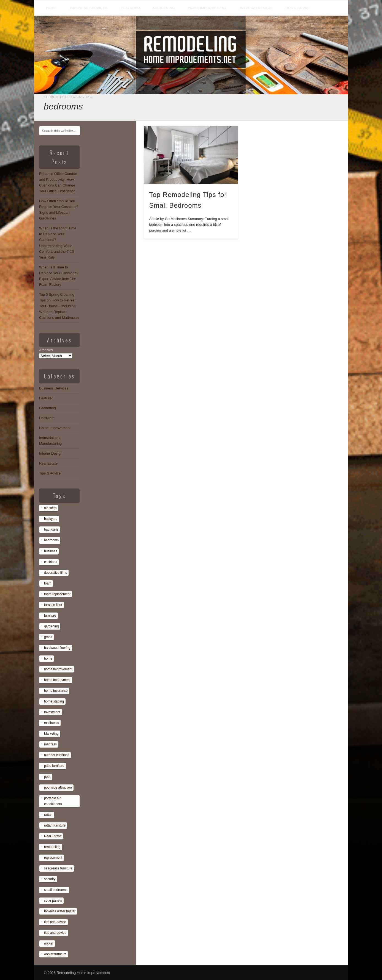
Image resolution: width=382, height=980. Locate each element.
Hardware (47, 418)
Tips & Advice (298, 8)
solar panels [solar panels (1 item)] (53, 901)
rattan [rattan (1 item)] (48, 815)
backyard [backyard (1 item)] (51, 519)
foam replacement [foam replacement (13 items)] (57, 594)
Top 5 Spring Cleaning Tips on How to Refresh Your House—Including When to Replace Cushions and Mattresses (59, 306)
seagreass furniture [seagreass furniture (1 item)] (58, 868)
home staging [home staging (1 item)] (54, 701)
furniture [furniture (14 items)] (50, 616)
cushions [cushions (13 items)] (51, 562)
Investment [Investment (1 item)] (52, 712)
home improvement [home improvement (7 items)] (58, 669)
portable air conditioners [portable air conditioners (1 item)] (53, 801)
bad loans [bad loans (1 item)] (51, 529)
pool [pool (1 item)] (47, 777)
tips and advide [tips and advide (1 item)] (55, 933)
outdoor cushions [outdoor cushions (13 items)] (57, 755)
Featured (130, 8)
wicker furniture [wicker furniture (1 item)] (55, 954)
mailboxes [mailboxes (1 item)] (52, 723)
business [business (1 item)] (51, 551)
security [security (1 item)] (50, 879)
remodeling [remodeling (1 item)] (52, 847)
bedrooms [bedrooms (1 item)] (51, 540)
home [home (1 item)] (48, 658)
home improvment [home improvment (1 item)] (57, 680)
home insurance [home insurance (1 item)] (56, 691)
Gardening (164, 8)
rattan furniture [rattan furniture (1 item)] (55, 825)
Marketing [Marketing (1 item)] (51, 734)
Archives (46, 350)
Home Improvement (207, 8)
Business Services (89, 8)
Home (52, 8)
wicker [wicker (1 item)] (49, 943)
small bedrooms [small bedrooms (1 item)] (56, 890)
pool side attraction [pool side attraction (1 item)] (58, 787)
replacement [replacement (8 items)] (53, 858)
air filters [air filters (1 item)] (50, 508)
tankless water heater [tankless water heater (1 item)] (60, 911)
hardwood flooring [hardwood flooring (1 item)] (57, 648)
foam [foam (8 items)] (48, 583)
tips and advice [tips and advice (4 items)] (55, 922)
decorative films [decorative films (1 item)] (55, 573)
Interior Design (256, 8)
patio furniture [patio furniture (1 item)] (54, 766)
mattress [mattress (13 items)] (50, 744)
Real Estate (48, 463)
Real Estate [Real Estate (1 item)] (53, 836)
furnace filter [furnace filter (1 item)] (53, 605)
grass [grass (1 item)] (48, 637)
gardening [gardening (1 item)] (51, 626)
